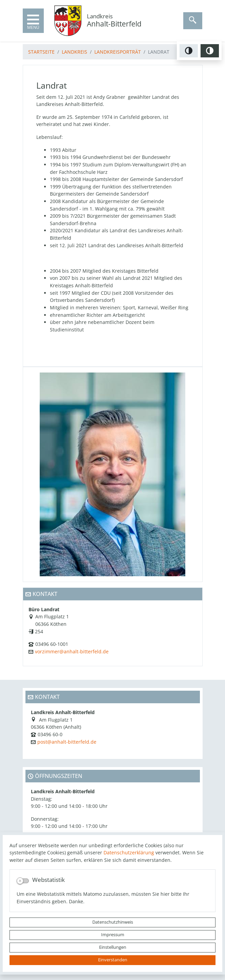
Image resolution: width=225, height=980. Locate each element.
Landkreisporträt (118, 52)
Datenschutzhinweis (113, 922)
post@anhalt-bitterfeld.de (67, 742)
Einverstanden (113, 960)
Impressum (113, 935)
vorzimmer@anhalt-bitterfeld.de (72, 651)
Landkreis (74, 52)
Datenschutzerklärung (129, 852)
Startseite (41, 52)
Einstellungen (113, 947)
